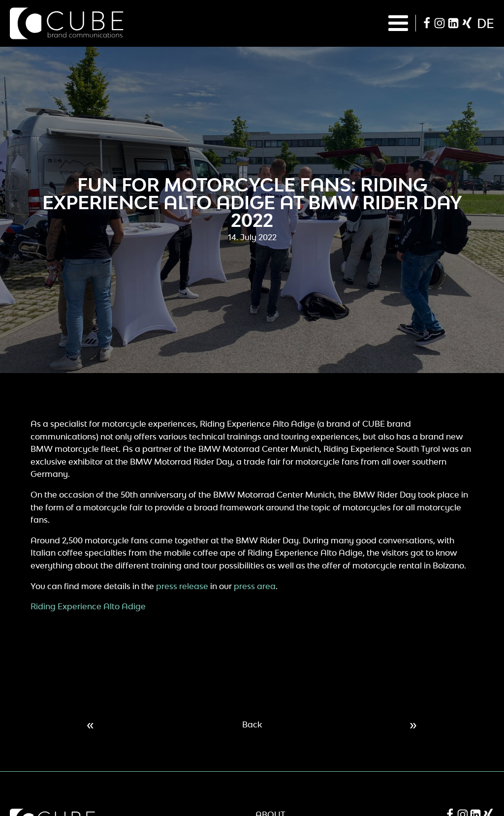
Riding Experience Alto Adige (88, 606)
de (486, 23)
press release (182, 586)
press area (255, 586)
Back (252, 724)
